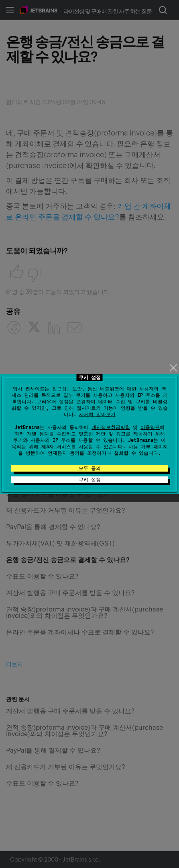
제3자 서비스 (56, 447)
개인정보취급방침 (111, 427)
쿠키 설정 (90, 480)
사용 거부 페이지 (148, 447)
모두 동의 (90, 468)
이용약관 (150, 427)
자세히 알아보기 (97, 415)
